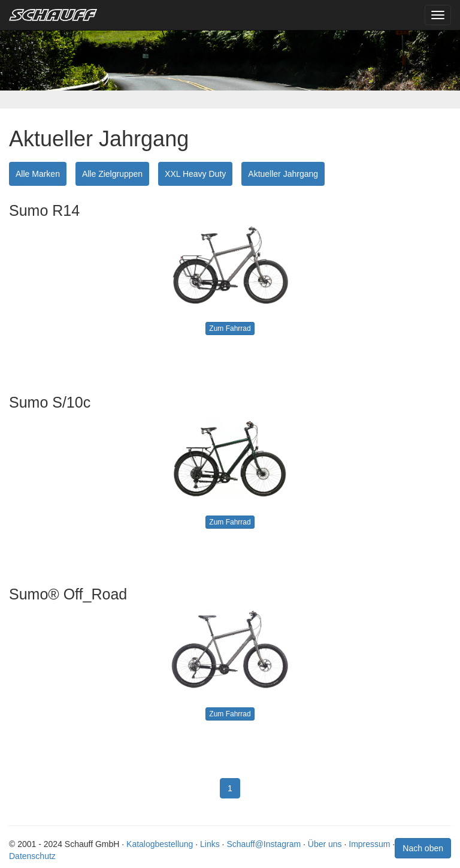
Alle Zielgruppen (112, 174)
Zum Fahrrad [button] (230, 328)
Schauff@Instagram (264, 844)
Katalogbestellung (160, 844)
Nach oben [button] (423, 848)
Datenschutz (32, 856)
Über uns (325, 844)
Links (210, 844)
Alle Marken (38, 174)
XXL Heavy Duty (195, 174)
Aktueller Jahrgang (283, 174)
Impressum (369, 844)
